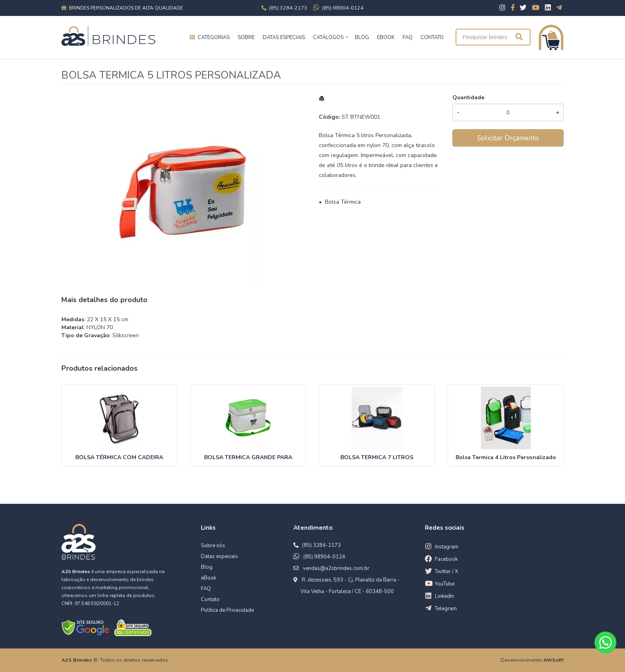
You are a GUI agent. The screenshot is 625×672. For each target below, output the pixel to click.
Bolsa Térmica (343, 202)
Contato (210, 599)
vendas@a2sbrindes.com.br (336, 568)
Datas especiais (284, 37)
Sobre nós (213, 546)
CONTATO (432, 37)
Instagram (447, 547)
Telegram (446, 609)
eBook (208, 578)
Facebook (446, 559)
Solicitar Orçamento (508, 138)
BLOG (362, 37)
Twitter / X (446, 572)
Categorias (214, 37)
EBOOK (386, 37)
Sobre (246, 37)
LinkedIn (444, 596)
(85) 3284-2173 (321, 545)
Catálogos (328, 37)
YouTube (445, 584)
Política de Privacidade (227, 610)
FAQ (408, 37)
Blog (207, 567)
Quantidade (468, 97)
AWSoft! (553, 660)
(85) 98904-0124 (324, 557)
